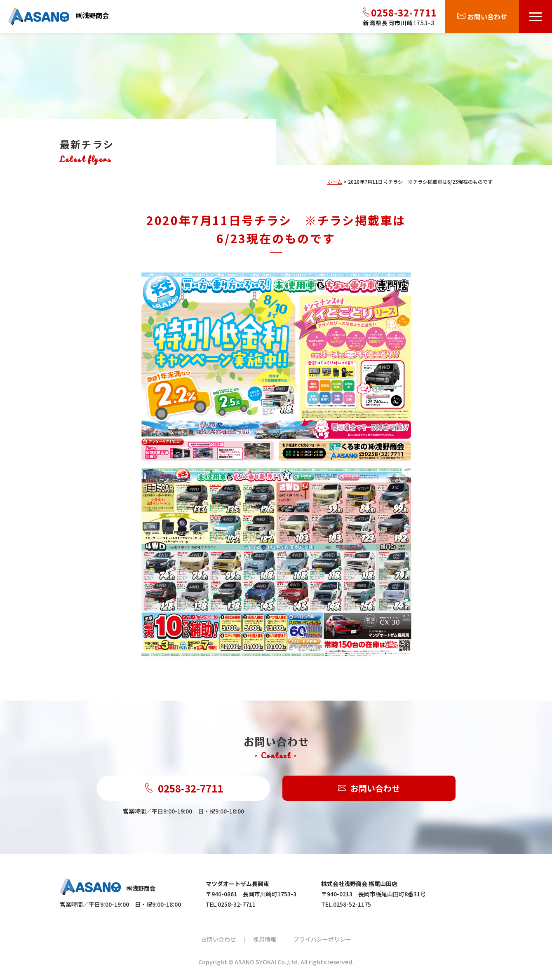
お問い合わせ (369, 788)
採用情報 (265, 939)
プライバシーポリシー (322, 939)
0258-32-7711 (183, 788)
